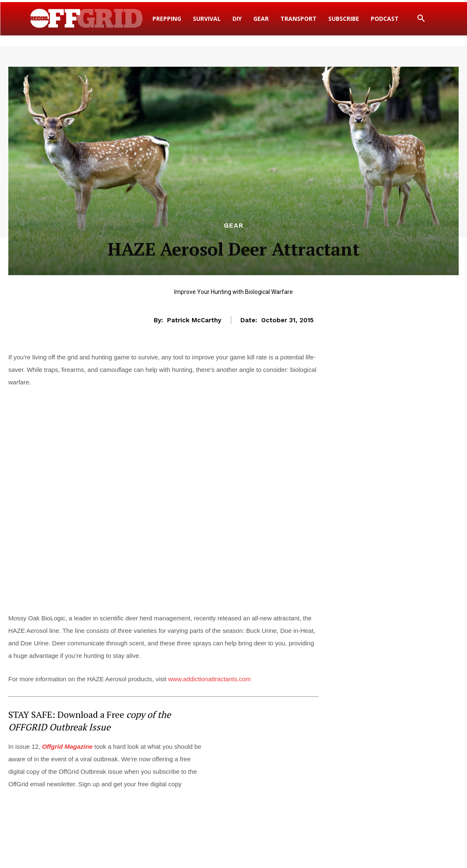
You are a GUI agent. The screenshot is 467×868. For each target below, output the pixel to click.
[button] (421, 19)
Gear (233, 226)
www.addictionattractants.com (210, 679)
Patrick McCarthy (194, 320)
